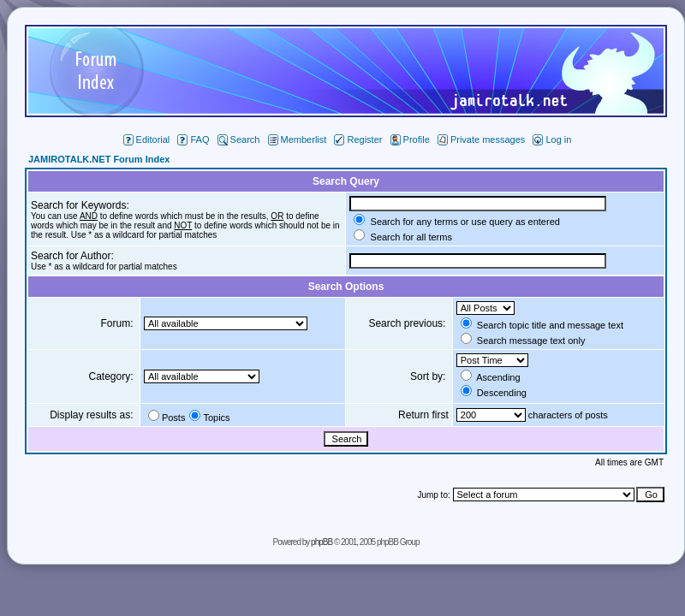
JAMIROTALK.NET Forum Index (99, 159)
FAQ (193, 139)
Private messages (481, 139)
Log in (552, 139)
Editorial (147, 139)
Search (239, 139)
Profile (410, 139)
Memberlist (298, 139)
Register (358, 139)
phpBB (322, 542)
